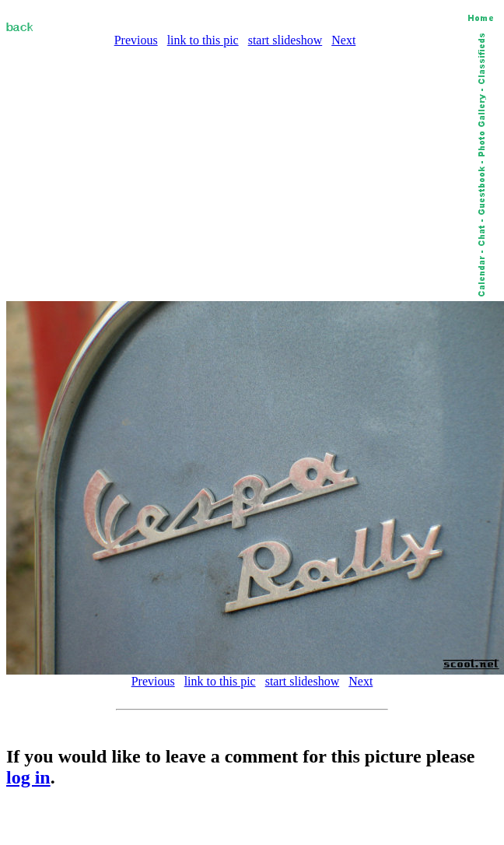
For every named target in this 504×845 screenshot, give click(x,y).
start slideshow (285, 40)
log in (28, 777)
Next (343, 40)
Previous (136, 40)
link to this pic (203, 40)
